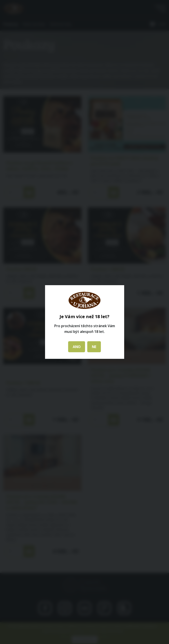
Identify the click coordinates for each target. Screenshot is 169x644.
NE (94, 347)
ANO (77, 347)
